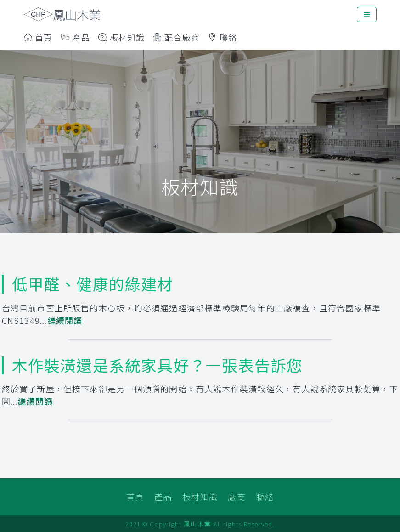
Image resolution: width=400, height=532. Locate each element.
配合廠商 (176, 37)
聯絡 (223, 37)
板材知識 (122, 37)
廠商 (237, 497)
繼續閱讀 (65, 320)
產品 (163, 497)
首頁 (38, 37)
